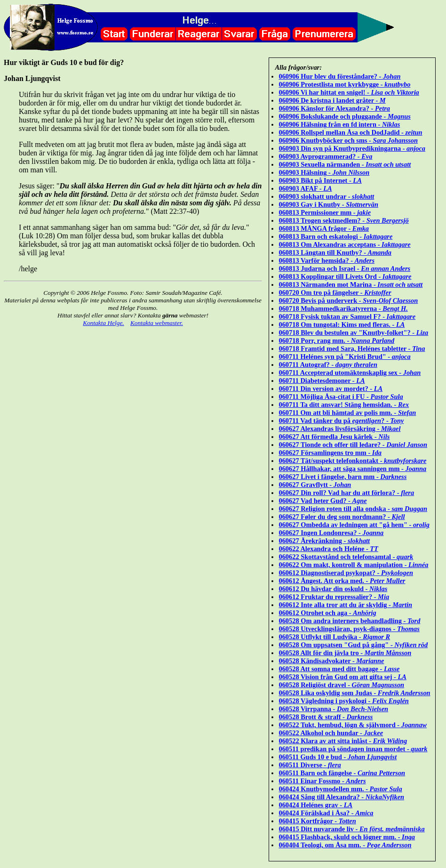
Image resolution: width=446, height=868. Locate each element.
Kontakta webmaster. (157, 323)
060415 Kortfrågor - (317, 821)
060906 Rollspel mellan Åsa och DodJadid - (350, 132)
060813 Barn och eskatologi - (335, 236)
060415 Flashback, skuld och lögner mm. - (347, 837)
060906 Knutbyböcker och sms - (348, 140)
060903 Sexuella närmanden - (345, 164)
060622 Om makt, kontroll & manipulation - (353, 565)
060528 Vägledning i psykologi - (343, 701)
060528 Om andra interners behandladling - (349, 621)
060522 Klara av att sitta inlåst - (343, 741)
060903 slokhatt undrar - (326, 196)
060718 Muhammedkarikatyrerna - (343, 308)
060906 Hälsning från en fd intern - (339, 124)
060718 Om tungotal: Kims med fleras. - (342, 324)
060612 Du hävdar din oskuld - (333, 589)
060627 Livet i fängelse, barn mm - (342, 477)
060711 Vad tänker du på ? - (341, 421)
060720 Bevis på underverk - (348, 300)
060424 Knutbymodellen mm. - (340, 789)
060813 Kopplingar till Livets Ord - (345, 276)
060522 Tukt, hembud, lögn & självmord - (353, 725)
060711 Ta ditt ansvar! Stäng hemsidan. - (344, 405)
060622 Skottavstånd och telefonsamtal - (346, 557)
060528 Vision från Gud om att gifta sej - (342, 677)
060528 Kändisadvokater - (331, 661)
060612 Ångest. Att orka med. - (342, 581)
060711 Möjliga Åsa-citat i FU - (341, 397)
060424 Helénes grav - (315, 805)
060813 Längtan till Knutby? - (335, 252)
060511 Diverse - (310, 765)
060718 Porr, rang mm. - (336, 341)
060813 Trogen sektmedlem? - (343, 220)
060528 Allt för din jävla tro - (345, 653)
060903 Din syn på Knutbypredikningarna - (352, 148)
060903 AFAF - (305, 188)
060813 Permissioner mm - (325, 212)
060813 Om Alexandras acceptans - (344, 244)
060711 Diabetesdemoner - (322, 381)
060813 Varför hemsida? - (327, 260)
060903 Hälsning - (324, 172)
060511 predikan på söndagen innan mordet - (353, 749)
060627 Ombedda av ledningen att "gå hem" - (354, 525)
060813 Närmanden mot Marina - (350, 284)
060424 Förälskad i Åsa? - (326, 813)
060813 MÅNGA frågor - (324, 228)
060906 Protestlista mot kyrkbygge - (344, 84)
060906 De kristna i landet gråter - (332, 100)
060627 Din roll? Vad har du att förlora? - (346, 493)
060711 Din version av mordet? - (331, 389)
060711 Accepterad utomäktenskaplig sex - (350, 373)
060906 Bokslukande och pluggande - (344, 116)
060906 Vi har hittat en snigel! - (349, 92)
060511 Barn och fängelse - (342, 773)
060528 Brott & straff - (326, 717)
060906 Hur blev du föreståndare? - (339, 76)
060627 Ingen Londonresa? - (331, 533)
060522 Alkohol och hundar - (331, 733)
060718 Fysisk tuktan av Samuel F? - (347, 316)
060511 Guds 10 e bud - (338, 757)
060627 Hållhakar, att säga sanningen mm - (352, 469)
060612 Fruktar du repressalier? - (334, 597)
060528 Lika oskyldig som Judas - (354, 693)
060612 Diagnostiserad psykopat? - (346, 573)
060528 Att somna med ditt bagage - (339, 669)
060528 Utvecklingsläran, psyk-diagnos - (349, 629)
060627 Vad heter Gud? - (323, 501)
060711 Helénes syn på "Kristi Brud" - (344, 357)
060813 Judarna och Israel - (344, 268)
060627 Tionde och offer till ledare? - (353, 445)
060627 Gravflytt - (315, 485)
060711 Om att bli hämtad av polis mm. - (347, 413)
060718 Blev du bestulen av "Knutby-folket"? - (353, 333)
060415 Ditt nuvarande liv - (351, 829)
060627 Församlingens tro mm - (330, 453)
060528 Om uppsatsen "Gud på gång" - (353, 645)
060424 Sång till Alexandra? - (341, 797)
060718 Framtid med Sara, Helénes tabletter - (352, 349)
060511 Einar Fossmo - (322, 781)
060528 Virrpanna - (333, 709)
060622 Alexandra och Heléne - (328, 549)
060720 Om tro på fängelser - (335, 292)
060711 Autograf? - (328, 365)
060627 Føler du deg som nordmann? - (342, 517)
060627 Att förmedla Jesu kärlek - (334, 437)
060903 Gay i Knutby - (328, 204)
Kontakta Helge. (103, 323)
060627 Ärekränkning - (324, 541)
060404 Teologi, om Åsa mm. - (345, 845)
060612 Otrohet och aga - (327, 613)
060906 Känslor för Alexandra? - (334, 108)
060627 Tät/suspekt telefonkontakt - (352, 461)
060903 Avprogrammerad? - (325, 156)
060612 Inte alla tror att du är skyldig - (345, 605)
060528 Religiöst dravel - (341, 685)
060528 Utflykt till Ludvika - (334, 637)
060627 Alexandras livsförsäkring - (339, 429)
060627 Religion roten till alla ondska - (353, 509)
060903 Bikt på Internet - (320, 180)
